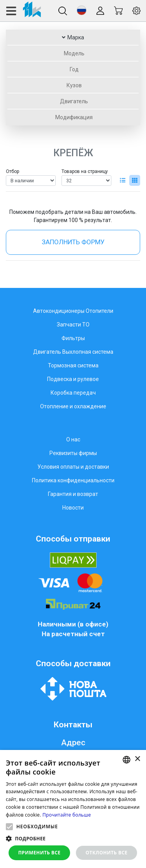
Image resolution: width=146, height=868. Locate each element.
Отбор (12, 171)
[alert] (73, 809)
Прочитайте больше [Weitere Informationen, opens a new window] (67, 815)
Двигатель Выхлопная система (73, 352)
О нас (73, 439)
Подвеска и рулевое (73, 379)
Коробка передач (73, 393)
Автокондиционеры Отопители (73, 311)
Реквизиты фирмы (73, 453)
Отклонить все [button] (106, 853)
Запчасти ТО (73, 325)
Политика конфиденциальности (73, 480)
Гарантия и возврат (73, 494)
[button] (82, 10)
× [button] (137, 759)
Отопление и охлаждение (73, 406)
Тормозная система (73, 365)
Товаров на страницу (85, 171)
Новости (73, 508)
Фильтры (73, 338)
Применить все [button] (40, 853)
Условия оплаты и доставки (73, 467)
